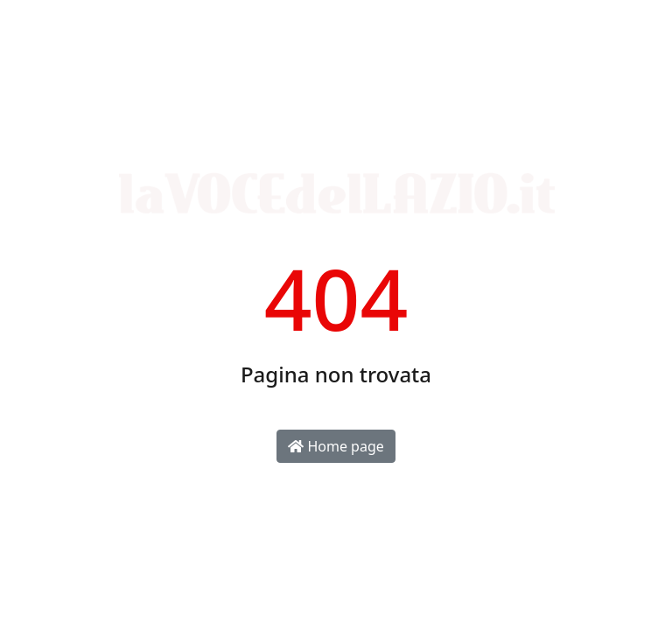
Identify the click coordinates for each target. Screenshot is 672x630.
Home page (336, 446)
